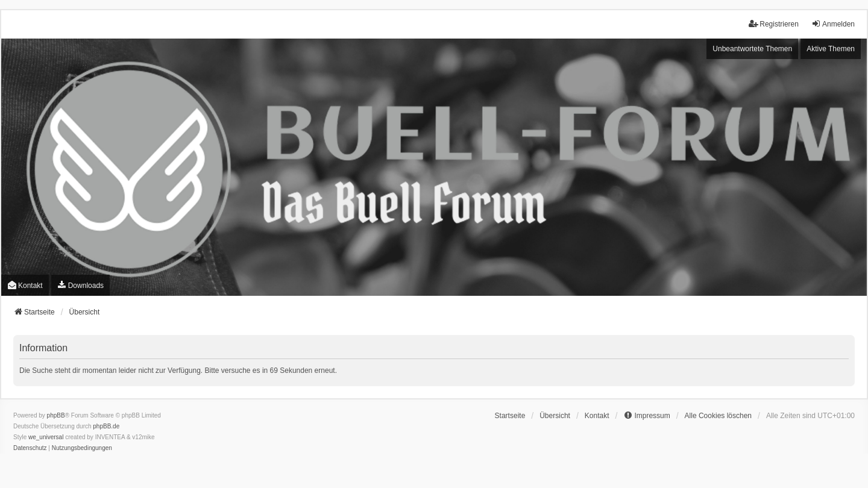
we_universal (46, 437)
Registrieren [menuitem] (774, 24)
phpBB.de (106, 426)
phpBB (56, 415)
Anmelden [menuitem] (833, 24)
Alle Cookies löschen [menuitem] (718, 416)
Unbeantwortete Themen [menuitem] (752, 49)
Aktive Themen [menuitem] (831, 49)
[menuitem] (80, 285)
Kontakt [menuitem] (25, 285)
